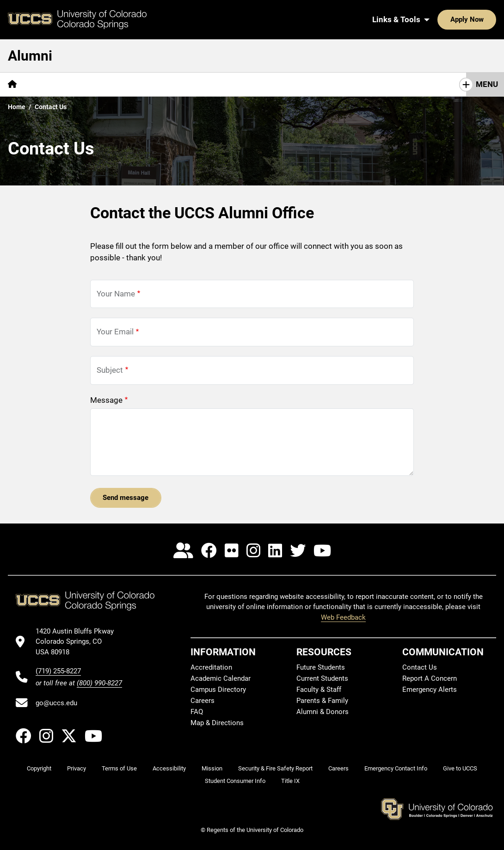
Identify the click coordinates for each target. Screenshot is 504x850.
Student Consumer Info (235, 781)
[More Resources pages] (281, 84)
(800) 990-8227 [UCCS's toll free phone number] (99, 683)
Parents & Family (322, 701)
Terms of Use (119, 768)
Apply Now (438, 19)
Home (17, 107)
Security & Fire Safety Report (275, 768)
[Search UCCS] (486, 19)
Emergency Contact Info (396, 768)
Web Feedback (343, 617)
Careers (203, 701)
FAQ (197, 712)
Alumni (30, 56)
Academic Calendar (221, 678)
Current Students (322, 678)
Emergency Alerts (430, 690)
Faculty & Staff (319, 690)
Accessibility (169, 768)
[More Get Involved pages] (211, 84)
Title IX (290, 781)
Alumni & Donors (323, 712)
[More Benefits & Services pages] (124, 84)
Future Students (321, 667)
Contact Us (342, 84)
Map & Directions (217, 723)
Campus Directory (218, 690)
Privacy (77, 768)
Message (106, 400)
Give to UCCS (460, 768)
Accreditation (211, 667)
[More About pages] (50, 84)
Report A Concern (430, 678)
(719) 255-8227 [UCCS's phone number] (58, 671)
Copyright (39, 768)
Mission (212, 768)
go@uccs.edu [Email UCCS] (56, 703)
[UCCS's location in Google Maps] (79, 642)
